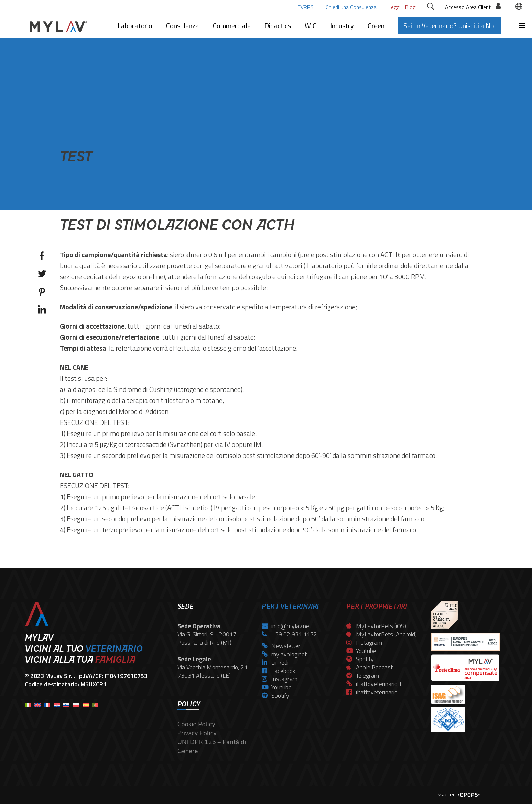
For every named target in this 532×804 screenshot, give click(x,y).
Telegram (363, 676)
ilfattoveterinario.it (374, 684)
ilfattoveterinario (372, 692)
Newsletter (281, 646)
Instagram (280, 679)
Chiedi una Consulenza (351, 7)
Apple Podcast (370, 667)
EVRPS (306, 7)
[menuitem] (28, 703)
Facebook (279, 671)
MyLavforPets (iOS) (376, 626)
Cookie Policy (196, 724)
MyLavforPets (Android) (382, 634)
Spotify (275, 695)
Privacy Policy (197, 733)
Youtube (277, 687)
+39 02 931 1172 (289, 634)
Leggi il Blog (402, 7)
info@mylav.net (286, 626)
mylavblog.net (284, 654)
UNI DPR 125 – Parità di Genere (212, 747)
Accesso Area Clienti (468, 7)
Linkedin (277, 662)
